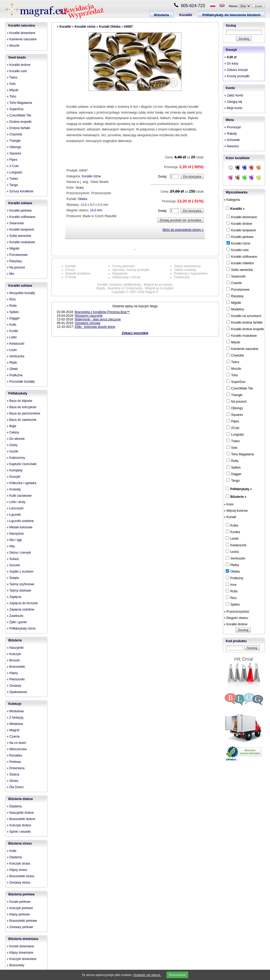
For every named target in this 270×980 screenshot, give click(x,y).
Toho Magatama (240, 454)
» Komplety (15, 470)
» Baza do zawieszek (22, 420)
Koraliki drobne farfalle (245, 322)
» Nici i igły (14, 540)
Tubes (233, 441)
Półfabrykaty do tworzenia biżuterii (232, 15)
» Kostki (13, 331)
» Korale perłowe (19, 902)
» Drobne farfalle (19, 128)
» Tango (13, 185)
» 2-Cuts (13, 166)
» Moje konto (233, 108)
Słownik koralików (78, 274)
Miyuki (233, 342)
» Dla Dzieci (15, 787)
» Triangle (14, 141)
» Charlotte (15, 134)
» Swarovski (15, 223)
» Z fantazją (15, 718)
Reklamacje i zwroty (126, 277)
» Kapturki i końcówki (22, 464)
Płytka (232, 565)
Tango (233, 480)
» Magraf (13, 730)
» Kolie (12, 851)
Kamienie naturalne (242, 349)
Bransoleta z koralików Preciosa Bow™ (102, 312)
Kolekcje (15, 704)
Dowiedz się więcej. (147, 975)
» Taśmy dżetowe (19, 591)
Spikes (234, 467)
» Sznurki (13, 565)
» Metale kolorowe (20, 527)
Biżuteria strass (20, 844)
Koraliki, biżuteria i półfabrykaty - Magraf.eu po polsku (135, 285)
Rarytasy (235, 296)
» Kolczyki (14, 654)
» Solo (11, 84)
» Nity (11, 546)
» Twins (12, 77)
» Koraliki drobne (19, 65)
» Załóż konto (234, 95)
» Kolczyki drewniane (22, 959)
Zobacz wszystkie (135, 333)
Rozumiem (177, 975)
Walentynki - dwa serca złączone (98, 319)
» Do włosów (16, 439)
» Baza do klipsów (20, 401)
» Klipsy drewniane (20, 953)
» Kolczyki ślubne (19, 825)
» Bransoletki (16, 667)
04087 (128, 27)
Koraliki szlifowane (242, 256)
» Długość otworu (236, 618)
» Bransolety (16, 965)
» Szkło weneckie (19, 236)
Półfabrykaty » (241, 489)
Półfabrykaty (18, 393)
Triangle (235, 395)
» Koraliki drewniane (21, 33)
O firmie (71, 277)
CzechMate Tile (240, 388)
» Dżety (12, 445)
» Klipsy (12, 673)
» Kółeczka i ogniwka (22, 483)
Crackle (234, 283)
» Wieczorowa (17, 749)
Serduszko (236, 558)
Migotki (234, 303)
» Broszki (13, 660)
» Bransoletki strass (21, 876)
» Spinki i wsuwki (19, 832)
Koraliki (186, 15)
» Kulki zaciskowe (19, 496)
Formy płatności (124, 266)
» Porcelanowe (17, 255)
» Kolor (229, 504)
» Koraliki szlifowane (21, 217)
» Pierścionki (16, 679)
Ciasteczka (182, 277)
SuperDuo (236, 382)
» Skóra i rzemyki (19, 553)
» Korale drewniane (20, 946)
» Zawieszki (15, 616)
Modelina (235, 309)
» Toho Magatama (20, 103)
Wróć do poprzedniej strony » (183, 230)
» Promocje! (233, 127)
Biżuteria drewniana (23, 939)
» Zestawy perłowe (20, 927)
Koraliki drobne (239, 223)
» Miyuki (13, 90)
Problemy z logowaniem (191, 274)
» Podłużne (15, 375)
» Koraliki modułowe (21, 242)
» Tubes (13, 179)
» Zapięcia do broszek (22, 603)
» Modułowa (15, 711)
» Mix (11, 274)
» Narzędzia (15, 534)
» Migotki (13, 248)
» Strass (13, 781)
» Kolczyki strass (19, 864)
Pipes (233, 421)
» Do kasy (231, 64)
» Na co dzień (16, 743)
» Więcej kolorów (236, 511)
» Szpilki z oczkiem (20, 572)
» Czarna (13, 737)
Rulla (232, 461)
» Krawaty (14, 489)
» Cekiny (13, 432)
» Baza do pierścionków (24, 413)
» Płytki (12, 363)
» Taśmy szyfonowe (21, 584)
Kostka (233, 532)
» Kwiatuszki (16, 344)
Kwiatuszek (236, 545)
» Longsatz (15, 172)
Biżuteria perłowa (21, 894)
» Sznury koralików (20, 191)
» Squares (14, 153)
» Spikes (13, 312)
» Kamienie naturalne (22, 39)
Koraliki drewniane (242, 217)
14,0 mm (96, 210)
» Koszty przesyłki (237, 76)
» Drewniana (16, 768)
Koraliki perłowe (240, 237)
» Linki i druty (16, 502)
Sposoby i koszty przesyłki (131, 270)
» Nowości (232, 146)
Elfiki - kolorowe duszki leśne (95, 327)
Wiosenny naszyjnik (89, 316)
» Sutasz (13, 559)
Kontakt (71, 266)
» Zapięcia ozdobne (21, 610)
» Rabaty (231, 134)
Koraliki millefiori (240, 263)
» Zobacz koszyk (236, 70)
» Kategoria (232, 200)
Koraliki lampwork (241, 230)
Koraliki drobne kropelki (245, 329)
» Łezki (12, 350)
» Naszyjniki (15, 648)
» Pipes (12, 160)
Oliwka (83, 199)
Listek (232, 538)
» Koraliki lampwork (21, 230)
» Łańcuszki (15, 508)
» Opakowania (17, 692)
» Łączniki (14, 515)
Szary (80, 188)
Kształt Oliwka (110, 27)
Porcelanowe (238, 289)
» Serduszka (16, 356)
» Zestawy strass (19, 883)
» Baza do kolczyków (22, 407)
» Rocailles (15, 755)
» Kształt (230, 517)
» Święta (13, 578)
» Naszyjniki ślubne (20, 813)
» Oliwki (12, 369)
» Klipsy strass (17, 870)
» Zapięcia (14, 597)
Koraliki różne (85, 27)
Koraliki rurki (238, 250)
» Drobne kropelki (19, 122)
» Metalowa (15, 724)
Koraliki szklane (20, 203)
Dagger (234, 474)
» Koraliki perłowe (19, 211)
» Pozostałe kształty (21, 382)
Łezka (232, 552)
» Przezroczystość (237, 612)
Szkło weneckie (240, 270)
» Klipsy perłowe (18, 914)
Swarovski (236, 276)
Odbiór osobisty (185, 270)
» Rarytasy (14, 261)
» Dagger (13, 318)
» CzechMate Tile (19, 115)
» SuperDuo (15, 109)
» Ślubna (13, 774)
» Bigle (12, 426)
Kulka (232, 525)
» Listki (12, 337)
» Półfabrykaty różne (21, 628)
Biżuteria (161, 15)
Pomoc (70, 270)
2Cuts (233, 428)
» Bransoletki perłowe (22, 921)
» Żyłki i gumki (17, 622)
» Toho (12, 96)
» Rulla (12, 306)
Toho (232, 375)
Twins (233, 362)
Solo (232, 447)
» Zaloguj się (233, 102)
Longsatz (235, 434)
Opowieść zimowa (88, 323)
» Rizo (11, 299)
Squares (235, 415)
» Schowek (232, 140)
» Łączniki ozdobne (20, 521)
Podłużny (235, 578)
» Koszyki (14, 477)
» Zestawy (14, 686)
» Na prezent (16, 267)
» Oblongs (14, 147)
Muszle (234, 368)
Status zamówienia (187, 266)
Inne (231, 584)
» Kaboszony (16, 458)
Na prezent (237, 401)
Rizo (231, 598)
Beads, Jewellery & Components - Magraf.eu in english (135, 288)
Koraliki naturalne (22, 26)
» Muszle (13, 46)
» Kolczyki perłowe (20, 908)
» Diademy (14, 806)
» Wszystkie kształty (21, 293)
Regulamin (120, 274)
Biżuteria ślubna (21, 799)
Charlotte (235, 355)
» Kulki (12, 325)
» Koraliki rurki (17, 71)
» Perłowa (14, 762)
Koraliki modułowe (242, 335)
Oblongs (235, 408)
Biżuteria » (238, 497)
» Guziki (13, 451)
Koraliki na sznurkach (244, 316)
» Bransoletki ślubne (21, 819)
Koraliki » (238, 209)
